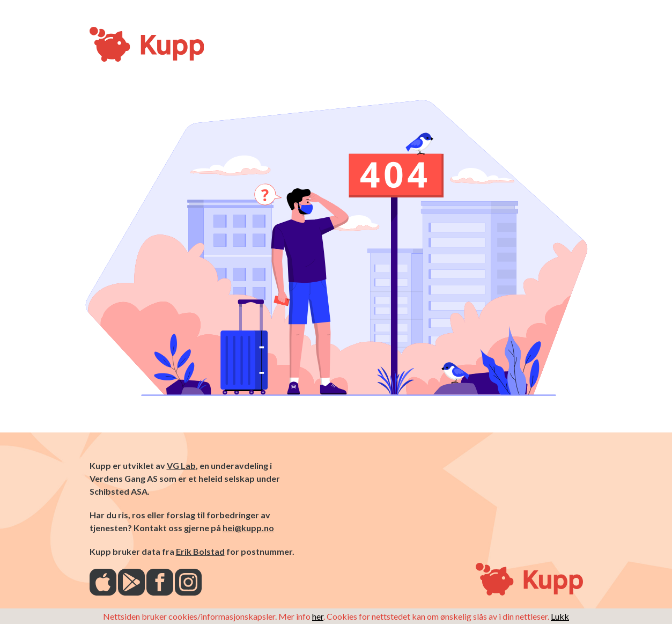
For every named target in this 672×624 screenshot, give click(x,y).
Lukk (560, 616)
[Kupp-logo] (111, 45)
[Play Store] (131, 583)
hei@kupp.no (248, 528)
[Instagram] (188, 583)
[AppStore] (103, 583)
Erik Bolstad (200, 551)
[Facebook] (160, 583)
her (318, 616)
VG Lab (181, 465)
